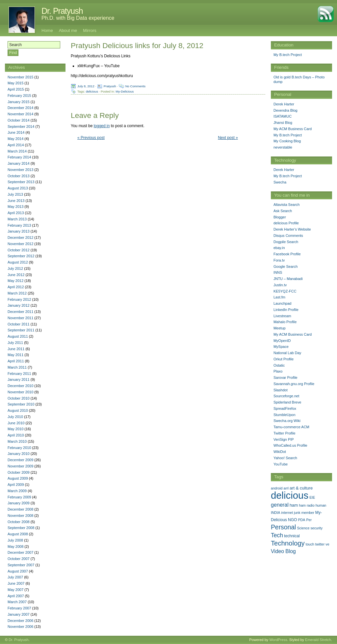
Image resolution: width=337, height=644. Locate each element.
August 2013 (18, 188)
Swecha (280, 182)
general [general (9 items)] (280, 505)
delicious (92, 91)
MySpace (281, 347)
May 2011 (15, 355)
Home (47, 30)
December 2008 (20, 509)
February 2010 (19, 448)
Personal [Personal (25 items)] (283, 527)
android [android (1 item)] (277, 488)
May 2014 (15, 139)
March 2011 (17, 367)
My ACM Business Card (293, 129)
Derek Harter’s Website (292, 229)
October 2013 (19, 176)
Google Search (285, 266)
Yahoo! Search (285, 458)
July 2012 (15, 268)
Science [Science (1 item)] (303, 528)
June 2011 (16, 349)
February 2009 (19, 497)
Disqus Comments (288, 236)
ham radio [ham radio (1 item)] (307, 505)
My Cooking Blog (287, 141)
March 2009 (17, 491)
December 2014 (20, 108)
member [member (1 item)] (308, 513)
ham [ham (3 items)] (294, 505)
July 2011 (15, 343)
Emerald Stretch (318, 640)
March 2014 (17, 151)
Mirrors (90, 30)
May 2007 (15, 590)
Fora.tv (279, 260)
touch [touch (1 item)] (310, 544)
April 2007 (16, 596)
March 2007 (17, 602)
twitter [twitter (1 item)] (320, 544)
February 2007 (19, 608)
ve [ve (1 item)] (327, 544)
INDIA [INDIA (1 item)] (275, 513)
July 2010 (15, 417)
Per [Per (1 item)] (309, 520)
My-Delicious (125, 91)
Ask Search (283, 211)
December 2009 (20, 460)
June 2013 (16, 201)
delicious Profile (286, 223)
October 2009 (19, 472)
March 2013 (17, 219)
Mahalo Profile (285, 322)
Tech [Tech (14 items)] (277, 535)
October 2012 (19, 250)
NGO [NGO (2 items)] (292, 520)
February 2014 (19, 157)
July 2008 (15, 540)
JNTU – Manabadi (288, 279)
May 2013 (15, 207)
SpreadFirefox (285, 408)
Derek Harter (284, 104)
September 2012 (21, 256)
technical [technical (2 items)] (292, 536)
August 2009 (18, 478)
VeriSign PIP (284, 439)
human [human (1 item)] (321, 505)
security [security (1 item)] (316, 528)
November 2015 (20, 77)
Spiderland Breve (287, 402)
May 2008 (15, 546)
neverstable (283, 147)
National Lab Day (287, 353)
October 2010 (19, 398)
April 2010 (16, 435)
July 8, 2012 (86, 86)
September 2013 (21, 182)
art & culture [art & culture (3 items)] (301, 488)
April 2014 (16, 145)
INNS (278, 272)
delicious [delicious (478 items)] (290, 495)
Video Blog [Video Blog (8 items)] (283, 551)
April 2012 (16, 287)
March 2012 (17, 293)
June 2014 (16, 132)
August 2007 (18, 571)
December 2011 (20, 312)
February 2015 (19, 96)
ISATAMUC (283, 116)
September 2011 (21, 330)
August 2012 (18, 262)
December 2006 (20, 621)
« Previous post (91, 138)
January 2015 (19, 102)
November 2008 (20, 516)
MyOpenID (282, 341)
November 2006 (20, 627)
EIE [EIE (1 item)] (312, 497)
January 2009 (19, 503)
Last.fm (279, 297)
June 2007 (16, 583)
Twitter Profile (285, 433)
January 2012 (19, 305)
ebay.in (279, 248)
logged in (102, 126)
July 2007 (15, 577)
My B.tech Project (288, 55)
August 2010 (18, 410)
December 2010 (20, 386)
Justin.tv (280, 285)
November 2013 (20, 170)
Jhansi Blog (283, 123)
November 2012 (20, 244)
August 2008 (18, 534)
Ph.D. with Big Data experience (78, 18)
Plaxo (278, 371)
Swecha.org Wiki (287, 421)
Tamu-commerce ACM (291, 427)
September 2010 (21, 404)
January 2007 (19, 614)
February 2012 (19, 299)
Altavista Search (286, 205)
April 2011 (16, 361)
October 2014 (19, 120)
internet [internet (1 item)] (287, 513)
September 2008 (21, 528)
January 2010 (19, 454)
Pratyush (110, 86)
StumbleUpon (285, 415)
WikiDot (280, 452)
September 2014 (21, 126)
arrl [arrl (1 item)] (286, 488)
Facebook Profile (287, 254)
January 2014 (19, 163)
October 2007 (19, 559)
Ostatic (279, 365)
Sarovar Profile (285, 378)
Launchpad (282, 303)
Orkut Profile (284, 359)
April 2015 (16, 89)
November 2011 (20, 318)
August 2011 (18, 336)
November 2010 (20, 392)
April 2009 (16, 485)
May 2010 (15, 429)
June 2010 (16, 423)
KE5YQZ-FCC (285, 291)
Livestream (282, 316)
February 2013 (19, 225)
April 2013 (16, 213)
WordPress (278, 640)
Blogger (280, 217)
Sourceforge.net (286, 396)
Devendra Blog (285, 110)
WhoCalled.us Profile (290, 445)
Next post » (228, 138)
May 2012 (15, 281)
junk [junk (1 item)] (297, 513)
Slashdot (281, 390)
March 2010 (17, 441)
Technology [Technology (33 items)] (288, 543)
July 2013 (15, 194)
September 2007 (21, 565)
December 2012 (20, 238)
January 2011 (19, 379)
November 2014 (20, 114)
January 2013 (19, 231)
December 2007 (20, 552)
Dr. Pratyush (62, 11)
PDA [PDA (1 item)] (302, 520)
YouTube (281, 464)
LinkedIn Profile (286, 310)
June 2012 (16, 275)
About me (68, 30)
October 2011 (19, 324)
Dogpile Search (286, 242)
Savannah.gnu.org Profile (294, 384)
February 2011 (19, 374)
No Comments (135, 86)
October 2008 (19, 522)
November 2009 (20, 466)
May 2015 (15, 83)
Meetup (280, 328)
